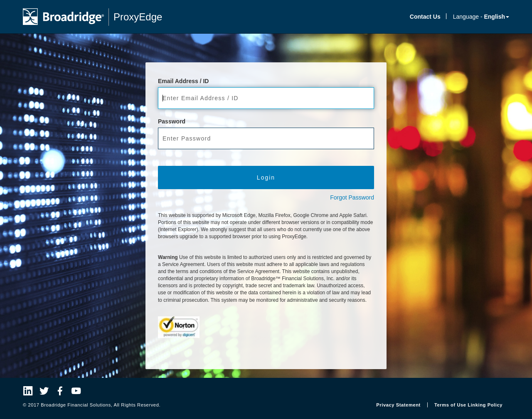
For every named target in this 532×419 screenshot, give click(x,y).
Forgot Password (352, 197)
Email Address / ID (183, 81)
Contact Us (425, 17)
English (496, 17)
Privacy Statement (398, 405)
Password (172, 121)
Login (266, 177)
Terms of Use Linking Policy (468, 405)
